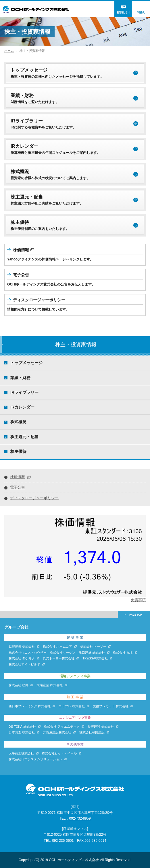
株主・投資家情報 (76, 344)
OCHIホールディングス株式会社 (36, 9)
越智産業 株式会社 (22, 646)
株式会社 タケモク (22, 658)
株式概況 (18, 422)
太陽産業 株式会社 (50, 685)
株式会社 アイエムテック (62, 727)
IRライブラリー (24, 392)
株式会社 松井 (19, 685)
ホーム (9, 51)
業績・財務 (20, 378)
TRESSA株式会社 (95, 658)
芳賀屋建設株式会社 (57, 732)
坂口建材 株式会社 (92, 653)
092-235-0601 (63, 841)
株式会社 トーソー (93, 646)
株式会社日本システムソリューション (35, 759)
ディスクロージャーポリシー (34, 498)
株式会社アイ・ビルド (24, 664)
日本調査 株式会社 (22, 732)
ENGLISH (123, 13)
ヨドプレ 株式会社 (72, 706)
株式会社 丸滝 (123, 653)
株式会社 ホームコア (57, 646)
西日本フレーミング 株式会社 (30, 706)
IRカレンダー (22, 407)
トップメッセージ (26, 363)
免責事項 (138, 600)
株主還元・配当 (24, 437)
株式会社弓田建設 (92, 732)
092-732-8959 (80, 818)
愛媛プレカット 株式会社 (111, 706)
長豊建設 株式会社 (101, 727)
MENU (141, 13)
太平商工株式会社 (21, 753)
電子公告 (18, 487)
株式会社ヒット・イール (59, 753)
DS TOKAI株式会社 (22, 727)
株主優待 (18, 451)
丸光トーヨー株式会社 (59, 658)
